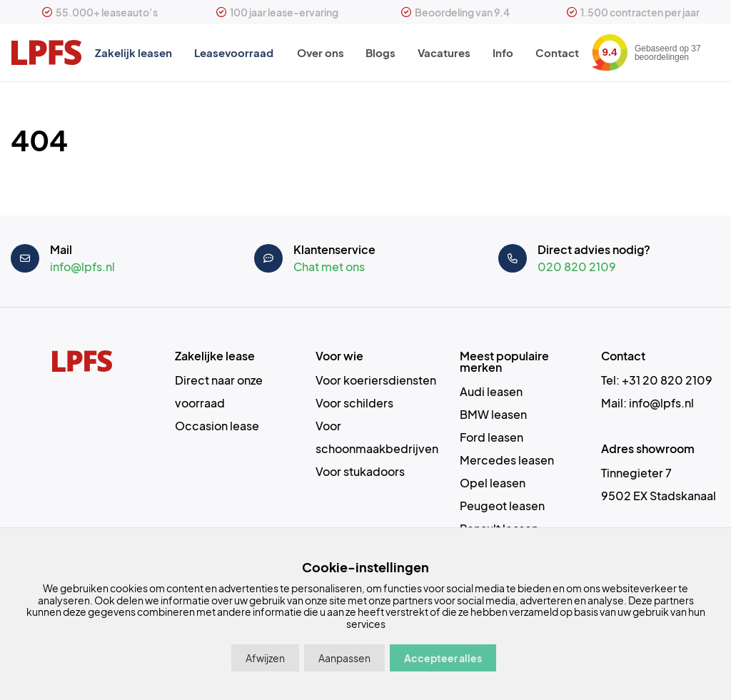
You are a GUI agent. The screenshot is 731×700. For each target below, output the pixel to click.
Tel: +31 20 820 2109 (657, 380)
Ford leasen (491, 437)
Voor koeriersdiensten (376, 380)
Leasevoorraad (233, 53)
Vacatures (444, 53)
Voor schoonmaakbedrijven (377, 437)
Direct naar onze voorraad (219, 391)
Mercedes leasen (507, 460)
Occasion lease (217, 426)
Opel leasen (493, 483)
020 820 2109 (577, 267)
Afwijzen (265, 658)
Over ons (318, 53)
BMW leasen (493, 414)
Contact (559, 53)
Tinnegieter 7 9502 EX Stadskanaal (659, 484)
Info (504, 53)
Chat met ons (329, 267)
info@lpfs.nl (82, 267)
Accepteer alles (443, 658)
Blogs (380, 53)
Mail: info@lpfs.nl (647, 403)
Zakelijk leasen (132, 53)
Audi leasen (491, 391)
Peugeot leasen (502, 506)
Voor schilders (354, 403)
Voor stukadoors (360, 471)
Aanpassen (344, 658)
